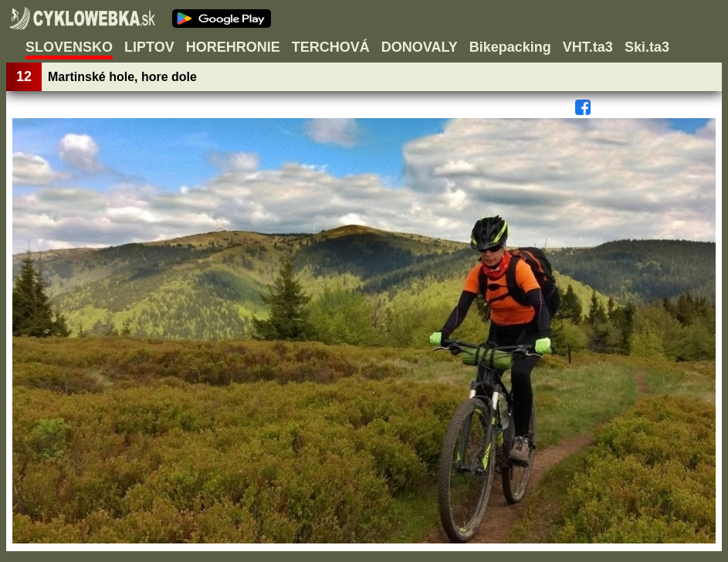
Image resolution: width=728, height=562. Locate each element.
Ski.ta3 (647, 47)
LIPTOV (149, 47)
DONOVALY (420, 47)
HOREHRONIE (233, 47)
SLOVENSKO (69, 47)
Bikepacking (510, 47)
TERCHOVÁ (331, 47)
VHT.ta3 (588, 47)
